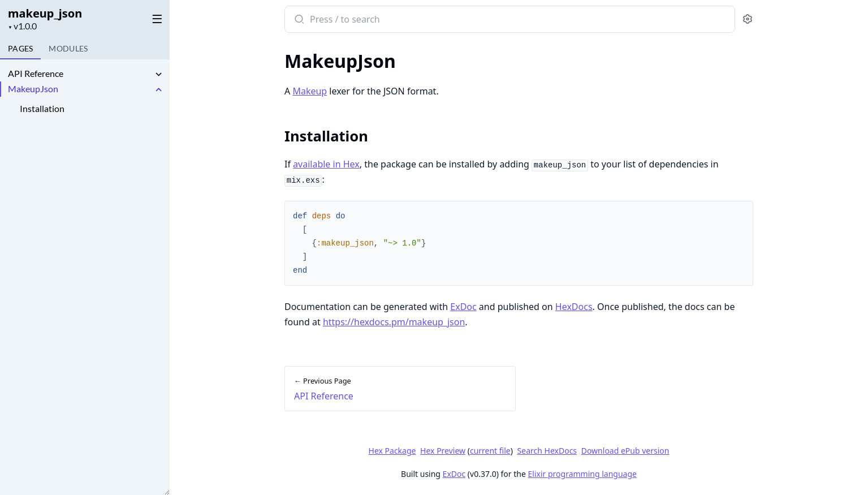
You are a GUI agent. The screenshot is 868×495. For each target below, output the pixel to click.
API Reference (36, 73)
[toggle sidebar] (155, 18)
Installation (42, 108)
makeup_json (45, 14)
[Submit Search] (298, 20)
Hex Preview (443, 451)
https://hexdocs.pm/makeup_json (394, 322)
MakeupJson (33, 89)
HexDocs (574, 307)
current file (490, 451)
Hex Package (392, 451)
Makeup (310, 91)
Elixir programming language (582, 474)
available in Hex (326, 164)
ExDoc (463, 307)
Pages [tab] (20, 48)
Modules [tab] (68, 48)
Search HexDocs (547, 451)
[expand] (158, 75)
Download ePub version (625, 451)
